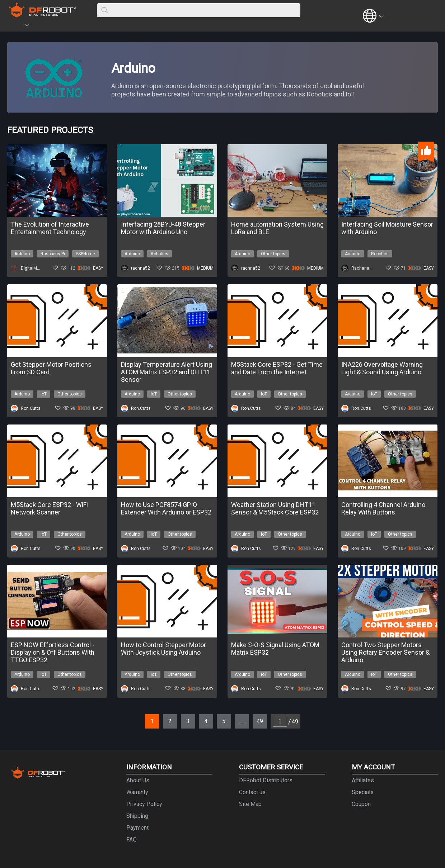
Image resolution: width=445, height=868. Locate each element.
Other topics (273, 254)
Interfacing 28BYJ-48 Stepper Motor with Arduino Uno (163, 228)
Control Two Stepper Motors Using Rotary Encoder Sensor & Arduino (385, 652)
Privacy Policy (144, 804)
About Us (138, 780)
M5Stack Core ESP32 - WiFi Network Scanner (49, 508)
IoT (44, 394)
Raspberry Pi (53, 254)
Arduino (22, 254)
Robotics (160, 254)
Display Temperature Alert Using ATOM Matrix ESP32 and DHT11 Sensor (167, 372)
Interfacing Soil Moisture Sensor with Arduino (387, 228)
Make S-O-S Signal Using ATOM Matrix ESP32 (275, 649)
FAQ (132, 839)
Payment (137, 828)
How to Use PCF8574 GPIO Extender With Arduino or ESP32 (166, 508)
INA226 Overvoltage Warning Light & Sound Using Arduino (382, 368)
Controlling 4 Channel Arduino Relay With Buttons (383, 508)
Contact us (252, 792)
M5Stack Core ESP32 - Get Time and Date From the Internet (277, 368)
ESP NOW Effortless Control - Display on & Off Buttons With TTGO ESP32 (53, 652)
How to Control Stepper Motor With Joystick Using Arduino (163, 649)
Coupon (361, 804)
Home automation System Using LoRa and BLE (277, 228)
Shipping (137, 816)
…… (242, 721)
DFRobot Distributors (266, 780)
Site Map (250, 804)
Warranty (137, 792)
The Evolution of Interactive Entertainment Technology (50, 228)
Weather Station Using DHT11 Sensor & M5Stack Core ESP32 (275, 508)
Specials (363, 792)
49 (260, 721)
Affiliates (363, 780)
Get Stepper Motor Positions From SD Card (51, 368)
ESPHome (85, 254)
